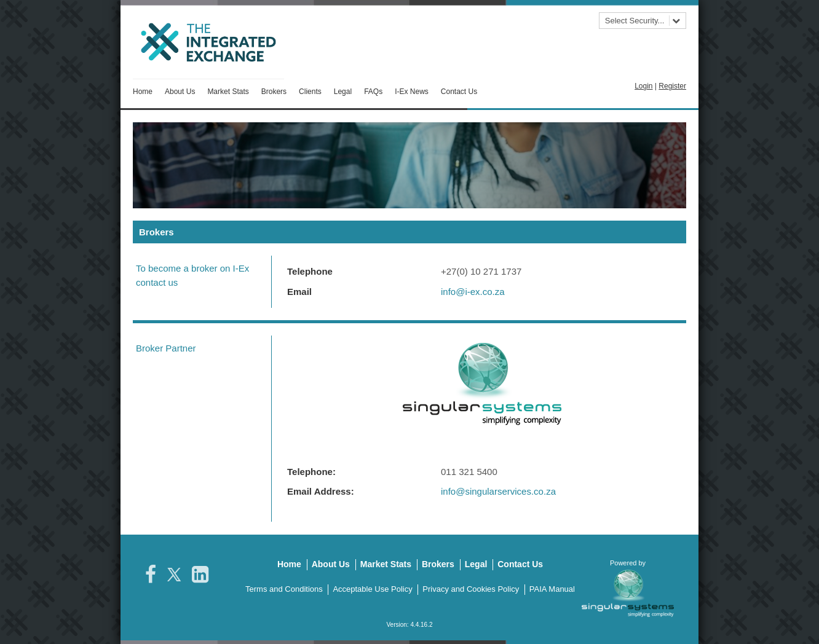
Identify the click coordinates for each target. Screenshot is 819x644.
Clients (310, 92)
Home (143, 92)
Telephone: (311, 470)
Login (643, 86)
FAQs (373, 92)
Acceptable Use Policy (372, 587)
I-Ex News (412, 92)
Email (299, 290)
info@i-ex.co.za (473, 290)
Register (672, 86)
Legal (343, 92)
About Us (180, 92)
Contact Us (459, 92)
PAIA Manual (552, 587)
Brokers (274, 92)
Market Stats (228, 92)
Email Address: (321, 489)
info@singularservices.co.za (498, 489)
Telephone (310, 269)
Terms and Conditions (284, 587)
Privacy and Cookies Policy (471, 587)
